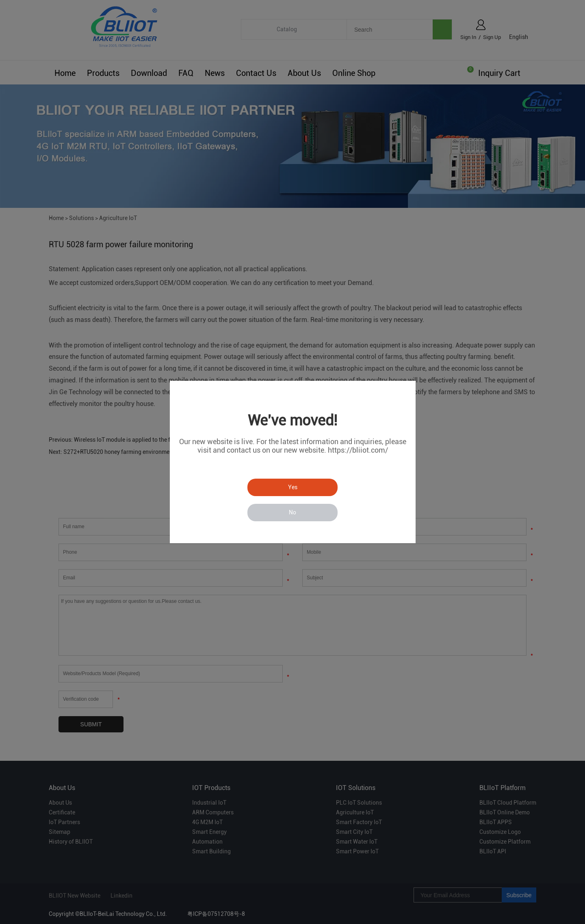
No (292, 512)
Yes (293, 487)
